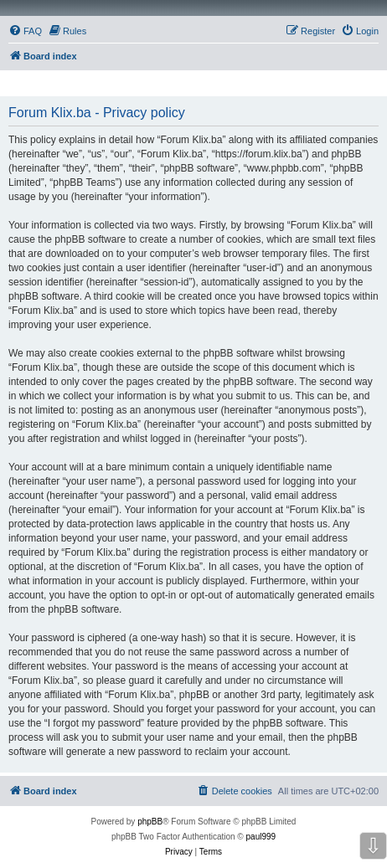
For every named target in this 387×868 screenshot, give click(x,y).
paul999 (261, 837)
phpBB (150, 822)
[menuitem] (25, 31)
